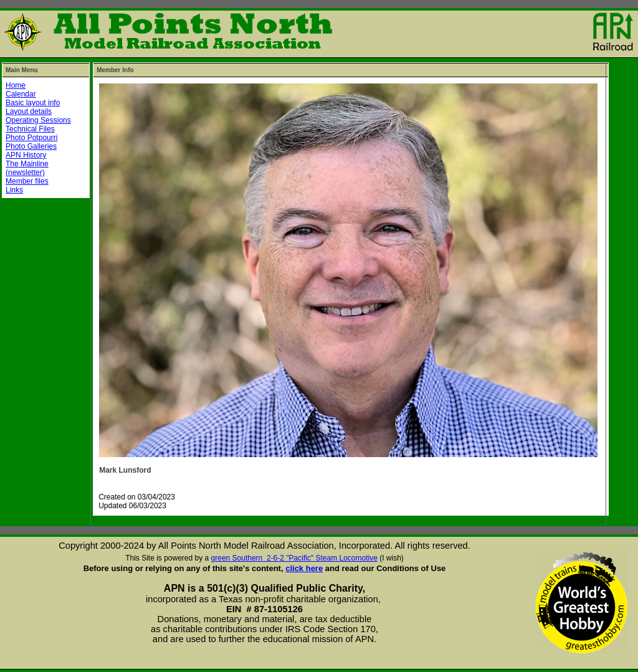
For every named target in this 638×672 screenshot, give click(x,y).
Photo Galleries (31, 146)
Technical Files (30, 129)
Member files (27, 181)
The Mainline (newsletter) (27, 168)
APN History (26, 155)
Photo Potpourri (31, 138)
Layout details (29, 111)
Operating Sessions (38, 120)
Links (14, 190)
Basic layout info (33, 103)
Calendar (21, 94)
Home (16, 85)
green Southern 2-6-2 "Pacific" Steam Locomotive (294, 558)
